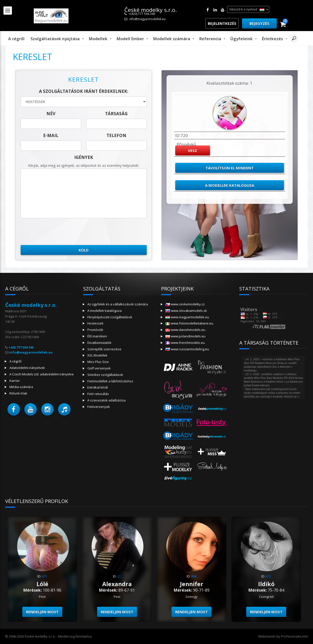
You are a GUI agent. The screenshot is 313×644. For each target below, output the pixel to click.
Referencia (210, 39)
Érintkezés (272, 39)
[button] (14, 409)
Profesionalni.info (295, 636)
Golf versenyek (99, 368)
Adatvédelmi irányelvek (27, 368)
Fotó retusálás (98, 394)
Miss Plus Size (98, 362)
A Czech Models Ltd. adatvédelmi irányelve (42, 374)
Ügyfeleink (242, 39)
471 (45, 576)
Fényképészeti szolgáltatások (110, 317)
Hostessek (95, 323)
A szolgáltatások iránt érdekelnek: (84, 91)
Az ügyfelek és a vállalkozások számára (118, 304)
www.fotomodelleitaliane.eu (189, 323)
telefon (116, 135)
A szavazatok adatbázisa (106, 400)
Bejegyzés (259, 23)
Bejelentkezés (222, 23)
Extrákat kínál (98, 387)
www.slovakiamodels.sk (186, 311)
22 (119, 576)
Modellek (98, 39)
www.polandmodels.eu (185, 336)
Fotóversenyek (99, 407)
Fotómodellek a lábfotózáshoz (110, 381)
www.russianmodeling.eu (187, 349)
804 (194, 576)
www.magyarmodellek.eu (187, 317)
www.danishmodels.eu (185, 330)
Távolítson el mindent (230, 168)
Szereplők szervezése (104, 349)
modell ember (130, 39)
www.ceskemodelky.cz (185, 304)
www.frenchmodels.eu (185, 343)
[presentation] (58, 232)
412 (268, 576)
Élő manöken (97, 336)
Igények (84, 157)
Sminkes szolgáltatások (105, 375)
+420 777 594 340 (21, 347)
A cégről (16, 39)
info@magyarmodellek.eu (147, 19)
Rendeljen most (42, 612)
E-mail (51, 135)
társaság (116, 114)
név (51, 114)
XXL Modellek (97, 355)
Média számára (21, 387)
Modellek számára (172, 39)
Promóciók (95, 330)
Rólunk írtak (18, 393)
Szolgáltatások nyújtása (55, 39)
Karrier (15, 381)
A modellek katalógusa (230, 185)
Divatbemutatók (99, 343)
